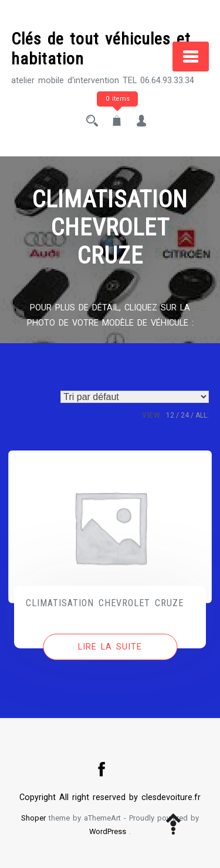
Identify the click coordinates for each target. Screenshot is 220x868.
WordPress (108, 831)
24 (185, 415)
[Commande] (135, 397)
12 (170, 415)
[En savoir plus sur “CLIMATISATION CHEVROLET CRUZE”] (110, 647)
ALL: (202, 415)
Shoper (33, 818)
